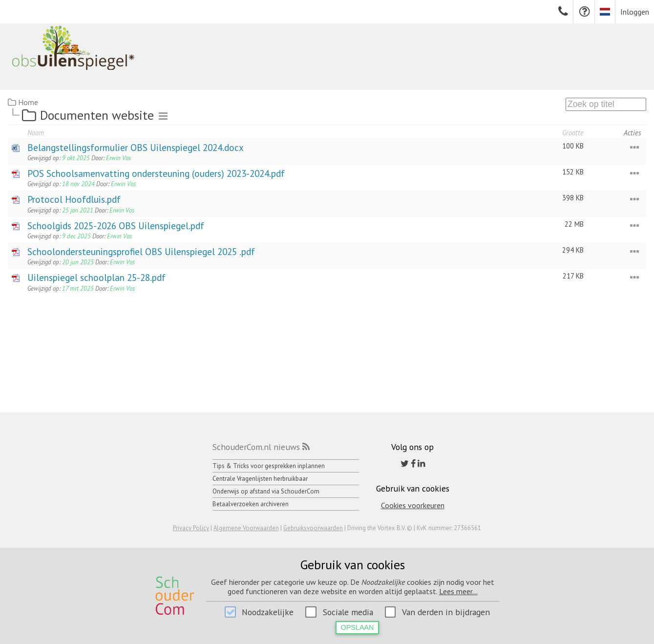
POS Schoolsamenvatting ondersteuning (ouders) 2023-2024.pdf (156, 173)
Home (28, 102)
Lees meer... (458, 591)
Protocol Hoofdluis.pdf (74, 199)
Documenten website (97, 115)
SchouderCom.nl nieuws (256, 447)
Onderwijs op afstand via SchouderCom (266, 491)
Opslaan (358, 627)
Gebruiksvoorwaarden (313, 528)
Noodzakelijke (268, 612)
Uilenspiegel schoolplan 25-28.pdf (96, 277)
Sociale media (348, 612)
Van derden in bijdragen (446, 612)
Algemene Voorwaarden (246, 528)
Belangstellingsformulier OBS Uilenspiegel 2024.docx (136, 147)
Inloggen (635, 12)
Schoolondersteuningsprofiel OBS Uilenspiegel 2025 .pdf (141, 251)
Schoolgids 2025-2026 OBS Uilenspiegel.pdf (116, 225)
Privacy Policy (191, 528)
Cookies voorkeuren (413, 505)
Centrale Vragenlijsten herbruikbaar (260, 479)
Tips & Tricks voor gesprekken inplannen (269, 466)
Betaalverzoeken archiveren (251, 504)
